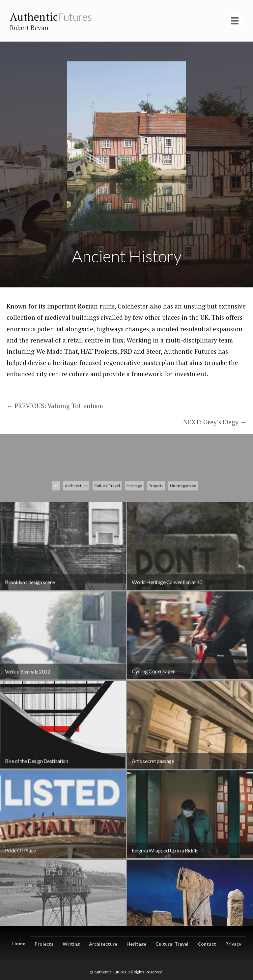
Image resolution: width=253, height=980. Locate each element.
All (56, 580)
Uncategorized (183, 580)
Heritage (134, 580)
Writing (71, 944)
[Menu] (235, 21)
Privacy (233, 944)
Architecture (76, 580)
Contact (207, 944)
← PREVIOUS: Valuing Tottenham (56, 406)
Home (19, 944)
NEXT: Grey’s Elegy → (215, 422)
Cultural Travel (107, 580)
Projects (156, 580)
